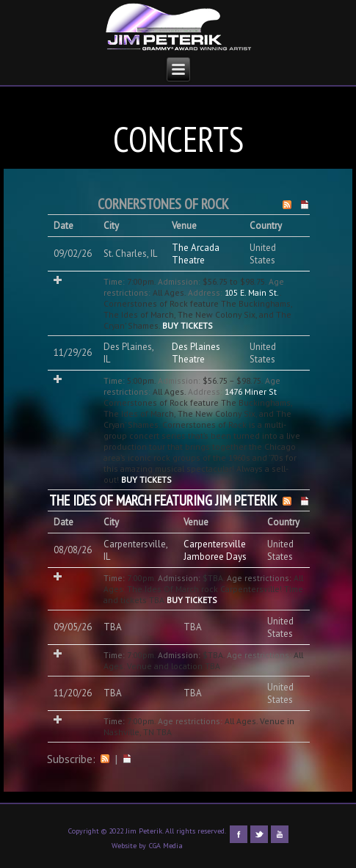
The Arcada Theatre (196, 254)
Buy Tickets (188, 325)
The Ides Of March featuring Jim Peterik (163, 500)
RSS (105, 759)
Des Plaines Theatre (196, 353)
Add (58, 280)
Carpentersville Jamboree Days (215, 550)
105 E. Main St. (252, 292)
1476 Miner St (251, 391)
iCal (127, 759)
